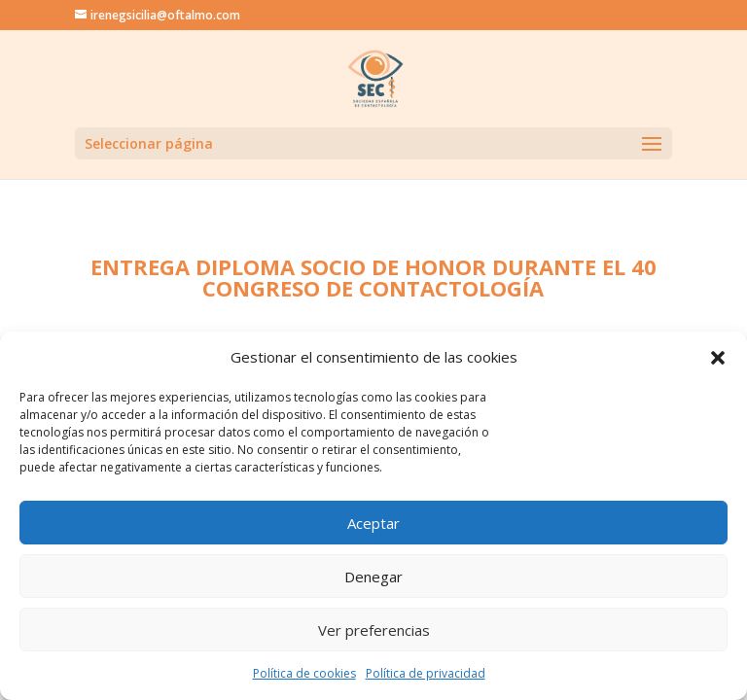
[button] (718, 358)
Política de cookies (304, 673)
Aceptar (373, 523)
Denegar (373, 577)
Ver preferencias (374, 630)
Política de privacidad (426, 673)
